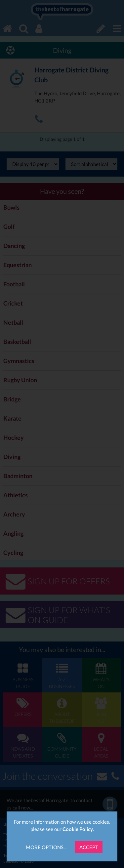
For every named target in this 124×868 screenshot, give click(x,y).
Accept (89, 847)
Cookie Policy (78, 829)
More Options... (46, 847)
